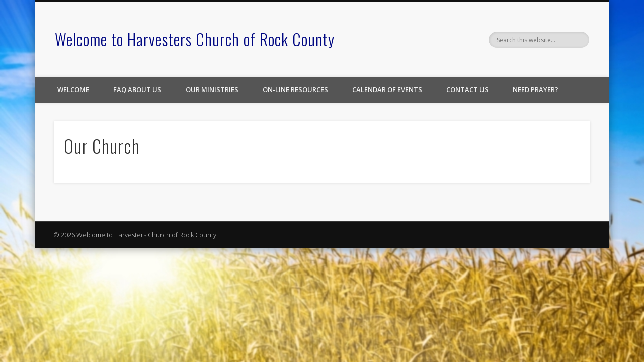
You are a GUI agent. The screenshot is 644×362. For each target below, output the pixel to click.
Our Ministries (212, 89)
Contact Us (467, 89)
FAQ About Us (137, 89)
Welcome (73, 89)
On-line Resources (295, 89)
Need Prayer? (536, 89)
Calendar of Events (387, 89)
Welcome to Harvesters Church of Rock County (195, 39)
